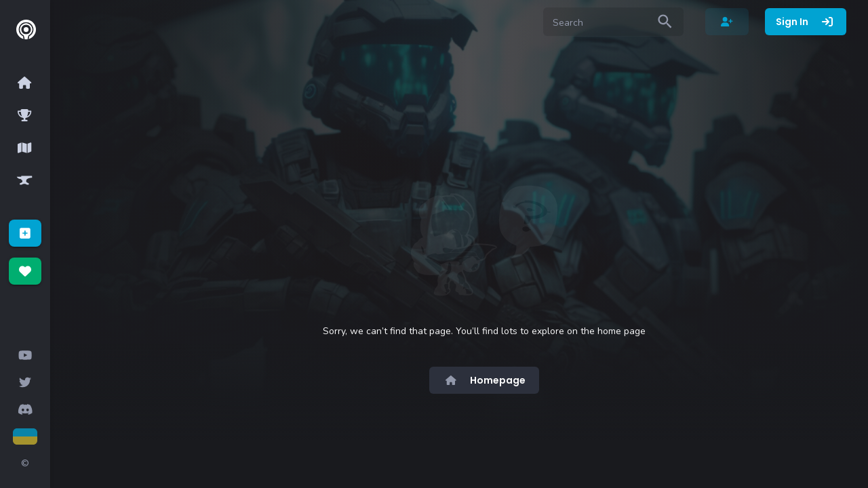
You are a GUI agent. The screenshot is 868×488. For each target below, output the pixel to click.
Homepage (484, 380)
